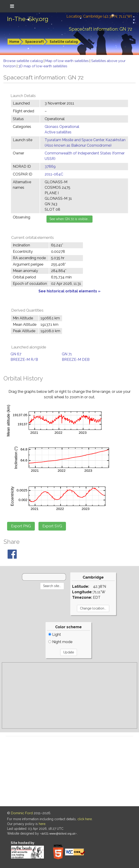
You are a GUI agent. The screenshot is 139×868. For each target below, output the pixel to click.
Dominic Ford (22, 813)
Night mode (60, 642)
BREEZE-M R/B (24, 360)
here (42, 824)
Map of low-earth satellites (67, 61)
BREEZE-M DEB (76, 360)
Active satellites (58, 132)
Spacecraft (34, 42)
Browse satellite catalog (24, 61)
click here (85, 819)
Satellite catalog (64, 42)
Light (55, 635)
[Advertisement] (69, 695)
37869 (50, 166)
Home (14, 42)
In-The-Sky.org (28, 19)
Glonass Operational (62, 127)
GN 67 (16, 354)
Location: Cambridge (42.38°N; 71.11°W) (99, 16)
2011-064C (54, 174)
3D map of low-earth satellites (43, 66)
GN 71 (67, 354)
